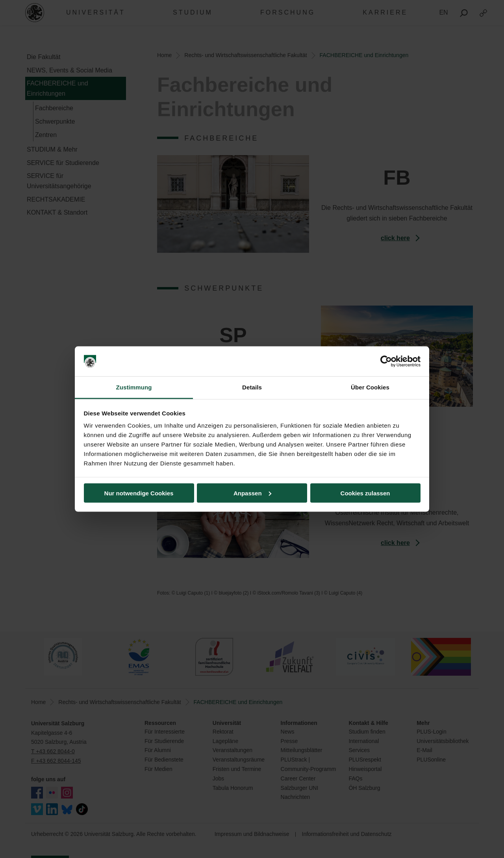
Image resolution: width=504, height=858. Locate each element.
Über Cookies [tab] (370, 387)
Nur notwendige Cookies (139, 493)
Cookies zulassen (365, 493)
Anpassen (252, 493)
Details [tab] (252, 387)
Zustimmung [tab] (134, 387)
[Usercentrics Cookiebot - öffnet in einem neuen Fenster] (386, 361)
